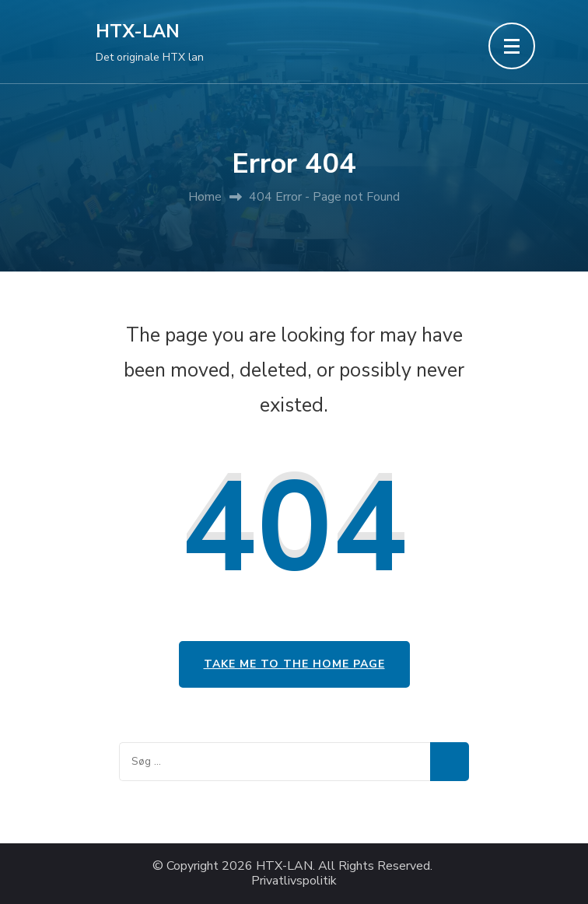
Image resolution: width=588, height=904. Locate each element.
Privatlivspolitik (294, 881)
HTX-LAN (138, 32)
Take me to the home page (294, 664)
